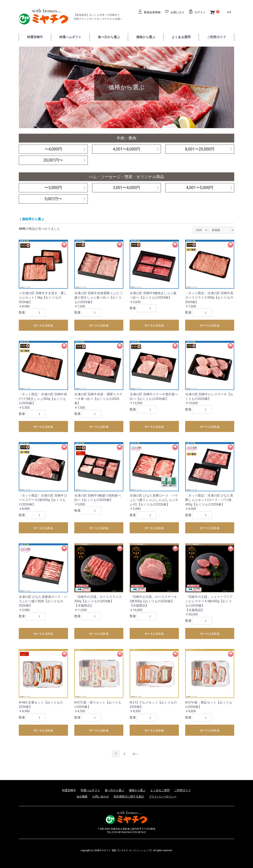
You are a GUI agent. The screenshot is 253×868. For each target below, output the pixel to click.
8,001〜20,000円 (200, 149)
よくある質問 (181, 37)
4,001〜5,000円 (200, 188)
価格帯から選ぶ (33, 219)
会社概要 (82, 797)
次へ (135, 754)
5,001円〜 (53, 199)
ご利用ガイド (216, 37)
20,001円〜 (53, 160)
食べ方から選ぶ (109, 37)
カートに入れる (43, 325)
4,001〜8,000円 (126, 149)
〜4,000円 (53, 149)
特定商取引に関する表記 (129, 797)
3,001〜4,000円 (126, 188)
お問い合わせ (101, 797)
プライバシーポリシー (163, 797)
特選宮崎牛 (35, 37)
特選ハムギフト (70, 37)
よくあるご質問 (160, 790)
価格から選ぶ (146, 37)
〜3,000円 (53, 188)
